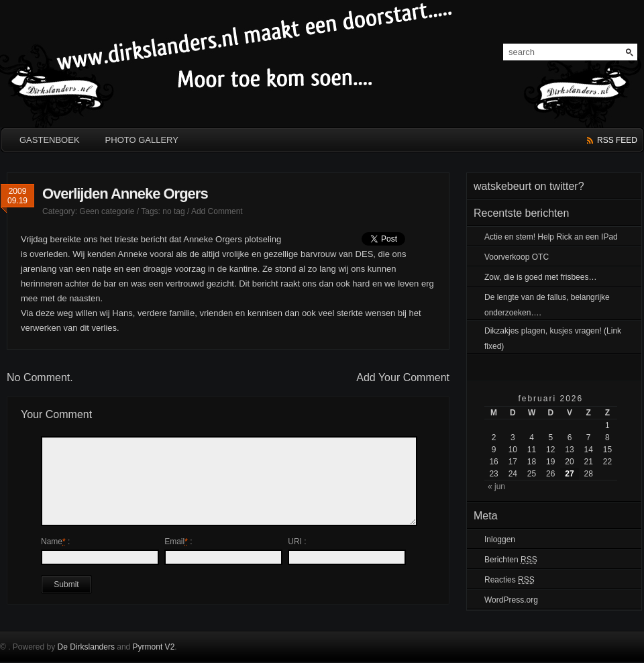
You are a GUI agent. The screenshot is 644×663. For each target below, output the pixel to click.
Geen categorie (107, 211)
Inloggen (500, 540)
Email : (178, 542)
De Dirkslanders (86, 647)
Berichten (511, 560)
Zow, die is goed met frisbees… (540, 277)
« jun (496, 487)
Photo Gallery (142, 140)
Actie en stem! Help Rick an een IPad (551, 237)
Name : (55, 542)
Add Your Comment (403, 377)
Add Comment (217, 211)
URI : (297, 542)
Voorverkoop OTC (517, 257)
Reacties (509, 580)
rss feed (617, 140)
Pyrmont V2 (154, 647)
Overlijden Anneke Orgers (125, 194)
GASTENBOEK (50, 140)
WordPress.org (511, 600)
